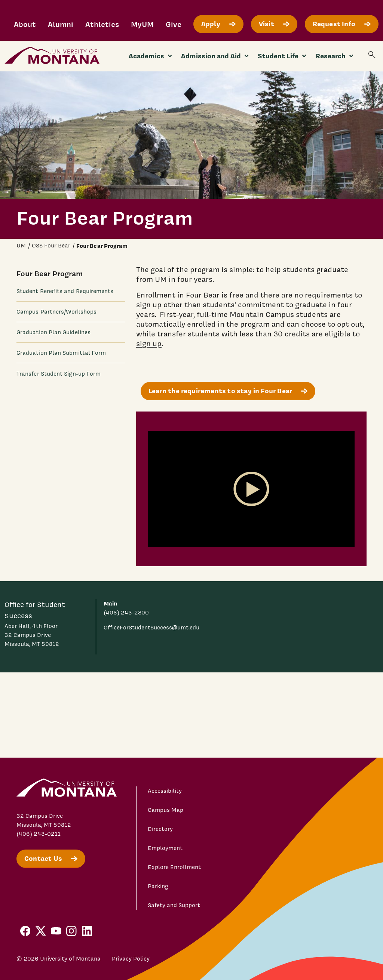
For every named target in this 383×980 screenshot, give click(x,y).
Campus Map (166, 810)
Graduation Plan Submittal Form (61, 353)
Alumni (61, 24)
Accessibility (165, 791)
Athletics (102, 24)
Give (174, 24)
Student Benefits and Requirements (65, 291)
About (25, 24)
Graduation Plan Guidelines (53, 332)
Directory (160, 829)
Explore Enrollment (174, 867)
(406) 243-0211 (39, 834)
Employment (165, 848)
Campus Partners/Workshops (56, 312)
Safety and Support (174, 905)
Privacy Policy (131, 959)
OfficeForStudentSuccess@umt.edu (151, 628)
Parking (158, 886)
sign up (149, 343)
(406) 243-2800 (126, 613)
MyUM (142, 24)
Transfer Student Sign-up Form (59, 374)
